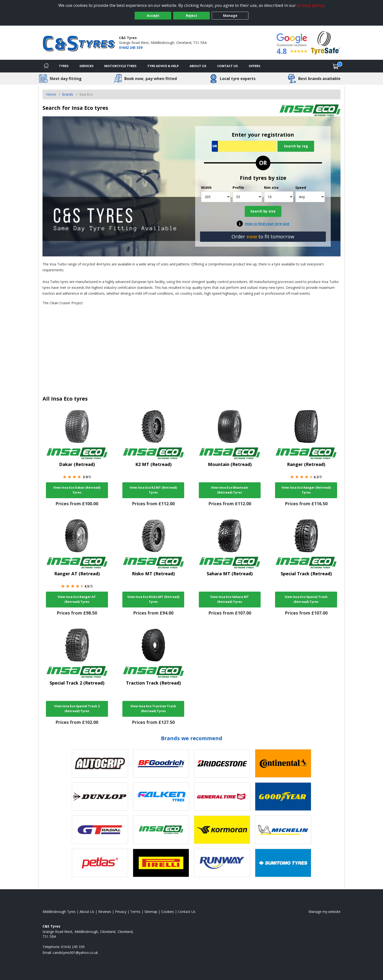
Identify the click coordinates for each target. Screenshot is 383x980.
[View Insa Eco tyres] (161, 830)
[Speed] (310, 197)
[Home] (46, 66)
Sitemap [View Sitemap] (151, 912)
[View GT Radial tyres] (100, 830)
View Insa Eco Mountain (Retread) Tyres (230, 490)
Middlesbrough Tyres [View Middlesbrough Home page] (59, 912)
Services (86, 66)
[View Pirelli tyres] (161, 863)
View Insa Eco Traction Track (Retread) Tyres (153, 709)
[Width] (216, 197)
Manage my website (324, 912)
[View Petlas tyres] (100, 863)
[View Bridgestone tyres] (222, 763)
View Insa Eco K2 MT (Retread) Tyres (153, 490)
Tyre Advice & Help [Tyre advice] (163, 66)
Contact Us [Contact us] (228, 66)
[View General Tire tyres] (222, 797)
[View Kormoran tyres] (222, 830)
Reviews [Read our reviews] (105, 912)
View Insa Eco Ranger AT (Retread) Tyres (77, 599)
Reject (191, 15)
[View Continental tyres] (283, 763)
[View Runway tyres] (222, 863)
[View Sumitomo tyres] (283, 863)
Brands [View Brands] (68, 94)
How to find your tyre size (267, 224)
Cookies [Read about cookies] (168, 912)
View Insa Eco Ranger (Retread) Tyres (306, 490)
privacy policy (310, 5)
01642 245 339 (131, 47)
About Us (198, 66)
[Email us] (75, 953)
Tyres (64, 66)
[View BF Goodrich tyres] (161, 763)
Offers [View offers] (255, 66)
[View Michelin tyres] (283, 830)
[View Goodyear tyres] (283, 797)
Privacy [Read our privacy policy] (121, 912)
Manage (230, 15)
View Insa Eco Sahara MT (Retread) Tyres (230, 599)
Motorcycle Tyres (120, 66)
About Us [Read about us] (87, 912)
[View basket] (336, 66)
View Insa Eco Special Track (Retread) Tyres (306, 599)
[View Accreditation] (325, 42)
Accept (153, 15)
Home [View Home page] (51, 94)
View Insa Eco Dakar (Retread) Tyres (77, 490)
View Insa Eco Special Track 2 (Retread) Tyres (77, 709)
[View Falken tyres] (161, 797)
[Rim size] (279, 197)
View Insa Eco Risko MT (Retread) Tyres (153, 599)
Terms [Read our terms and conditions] (135, 912)
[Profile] (247, 197)
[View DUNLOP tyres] (100, 797)
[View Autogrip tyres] (100, 763)
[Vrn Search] (244, 146)
